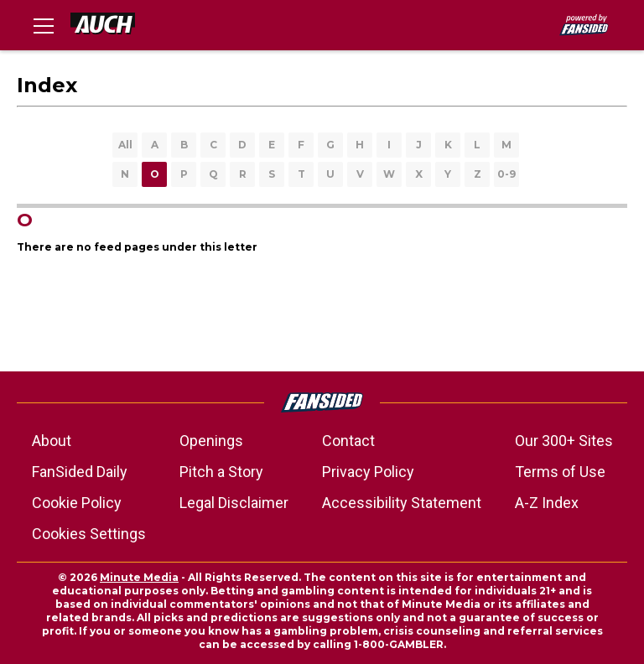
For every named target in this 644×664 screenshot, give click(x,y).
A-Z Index (547, 503)
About (52, 441)
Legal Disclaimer (234, 503)
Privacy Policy (368, 472)
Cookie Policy (77, 503)
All (125, 145)
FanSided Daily (80, 472)
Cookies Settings (89, 534)
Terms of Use (560, 472)
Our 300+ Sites (564, 441)
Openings (211, 441)
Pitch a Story (221, 472)
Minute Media (139, 577)
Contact (348, 441)
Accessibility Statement (402, 503)
